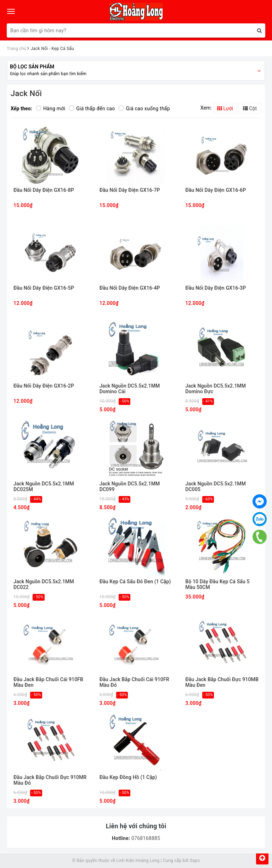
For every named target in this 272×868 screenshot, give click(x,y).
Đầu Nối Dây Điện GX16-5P (44, 288)
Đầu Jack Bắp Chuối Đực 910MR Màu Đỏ (50, 780)
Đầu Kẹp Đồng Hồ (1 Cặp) (128, 777)
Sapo (195, 861)
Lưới (225, 108)
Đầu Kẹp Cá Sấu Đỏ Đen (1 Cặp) (135, 582)
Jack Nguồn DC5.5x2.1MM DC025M (44, 486)
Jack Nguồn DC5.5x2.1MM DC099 (130, 486)
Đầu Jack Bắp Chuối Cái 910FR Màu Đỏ (134, 682)
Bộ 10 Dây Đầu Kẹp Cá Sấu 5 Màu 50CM (217, 584)
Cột (250, 108)
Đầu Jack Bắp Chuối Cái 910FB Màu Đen (48, 682)
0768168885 (145, 838)
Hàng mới (50, 108)
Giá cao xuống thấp (144, 108)
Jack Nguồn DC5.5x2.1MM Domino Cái (130, 389)
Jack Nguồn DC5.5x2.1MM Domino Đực (216, 389)
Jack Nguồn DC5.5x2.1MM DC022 (44, 584)
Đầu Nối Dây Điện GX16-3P (216, 288)
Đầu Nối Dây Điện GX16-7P (130, 190)
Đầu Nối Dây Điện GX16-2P (44, 386)
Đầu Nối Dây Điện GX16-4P (130, 288)
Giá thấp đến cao (92, 108)
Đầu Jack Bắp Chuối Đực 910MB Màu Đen (222, 682)
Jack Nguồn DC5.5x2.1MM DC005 (216, 486)
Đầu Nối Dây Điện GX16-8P (44, 190)
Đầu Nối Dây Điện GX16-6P (216, 190)
